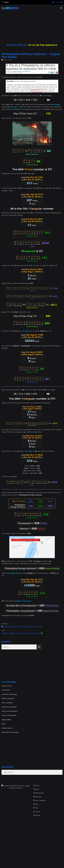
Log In (59, 2)
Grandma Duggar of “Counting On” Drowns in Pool (21, 633)
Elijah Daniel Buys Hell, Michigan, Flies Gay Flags (22, 627)
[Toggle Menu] (61, 8)
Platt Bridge (55, 104)
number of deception (23, 601)
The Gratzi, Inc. (44, 865)
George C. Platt (17, 107)
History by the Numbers (10, 711)
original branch (15, 573)
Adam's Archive (7, 686)
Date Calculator (40, 800)
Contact (38, 812)
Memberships (40, 793)
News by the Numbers (9, 715)
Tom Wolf (28, 451)
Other (3, 724)
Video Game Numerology (10, 732)
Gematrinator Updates (9, 707)
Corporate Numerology (9, 694)
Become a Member (17, 45)
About (37, 789)
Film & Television (7, 703)
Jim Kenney (26, 331)
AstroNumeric (6, 690)
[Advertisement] (32, 25)
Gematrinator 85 (35, 863)
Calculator (39, 797)
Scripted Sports (7, 728)
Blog (37, 804)
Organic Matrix (6, 720)
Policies (38, 815)
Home (37, 785)
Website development (23, 865)
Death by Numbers (8, 698)
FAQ (36, 808)
